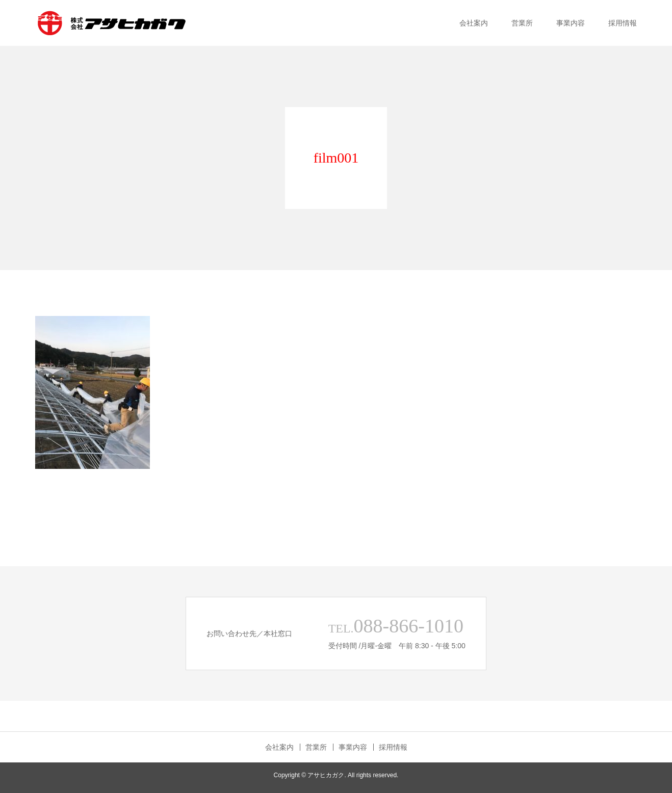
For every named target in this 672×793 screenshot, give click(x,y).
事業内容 (571, 23)
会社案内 (474, 23)
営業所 (522, 23)
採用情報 (623, 23)
